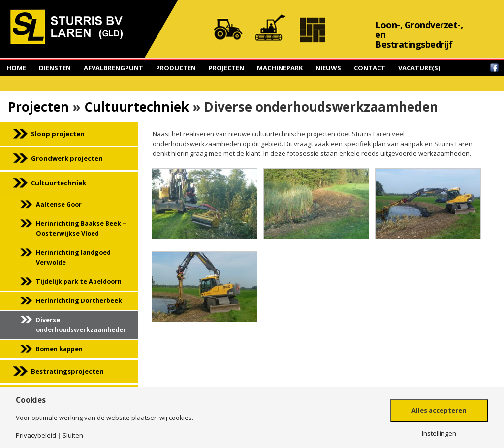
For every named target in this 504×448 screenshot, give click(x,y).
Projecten (226, 68)
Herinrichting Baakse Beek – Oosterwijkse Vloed (81, 228)
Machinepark (280, 68)
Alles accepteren (439, 410)
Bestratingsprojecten (67, 371)
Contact (370, 68)
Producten (176, 68)
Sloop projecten (58, 134)
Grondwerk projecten (67, 158)
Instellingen (439, 433)
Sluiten (73, 435)
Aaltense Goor (59, 204)
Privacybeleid (36, 435)
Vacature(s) (419, 68)
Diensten (55, 68)
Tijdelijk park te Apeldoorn (79, 282)
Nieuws (328, 68)
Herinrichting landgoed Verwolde (73, 257)
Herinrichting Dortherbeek (79, 301)
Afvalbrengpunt (113, 68)
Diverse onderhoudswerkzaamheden (81, 325)
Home (16, 68)
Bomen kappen (59, 349)
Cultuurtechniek (137, 107)
